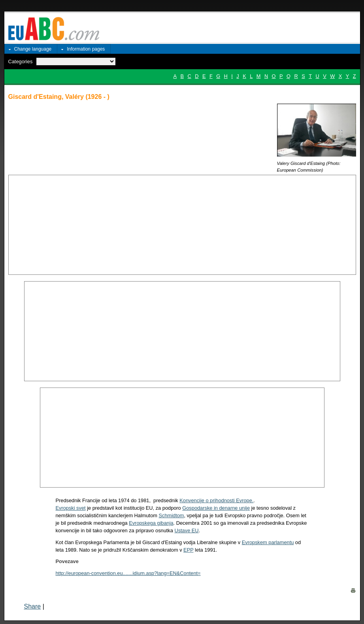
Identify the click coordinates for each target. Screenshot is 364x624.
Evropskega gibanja (151, 523)
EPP (188, 550)
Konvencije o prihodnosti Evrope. (216, 500)
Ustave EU (186, 530)
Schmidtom (171, 515)
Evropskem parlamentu (268, 542)
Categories (21, 61)
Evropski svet (71, 508)
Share (33, 606)
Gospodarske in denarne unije (216, 508)
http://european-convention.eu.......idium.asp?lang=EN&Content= (128, 573)
